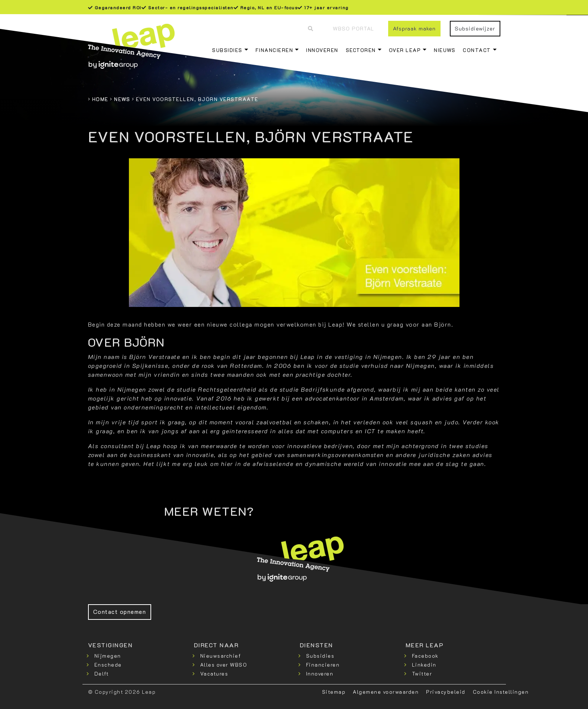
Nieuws (445, 50)
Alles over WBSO (224, 665)
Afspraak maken (414, 28)
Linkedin (424, 665)
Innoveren (322, 50)
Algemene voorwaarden (386, 692)
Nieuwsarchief (221, 656)
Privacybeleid (446, 692)
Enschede (108, 665)
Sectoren (361, 50)
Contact (477, 50)
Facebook (425, 656)
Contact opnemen (120, 611)
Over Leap (405, 50)
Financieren (274, 50)
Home (100, 99)
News (122, 99)
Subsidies (227, 50)
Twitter (422, 674)
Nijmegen (108, 656)
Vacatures (214, 674)
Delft (102, 674)
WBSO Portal (353, 28)
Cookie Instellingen (501, 692)
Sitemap (334, 692)
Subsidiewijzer (475, 28)
